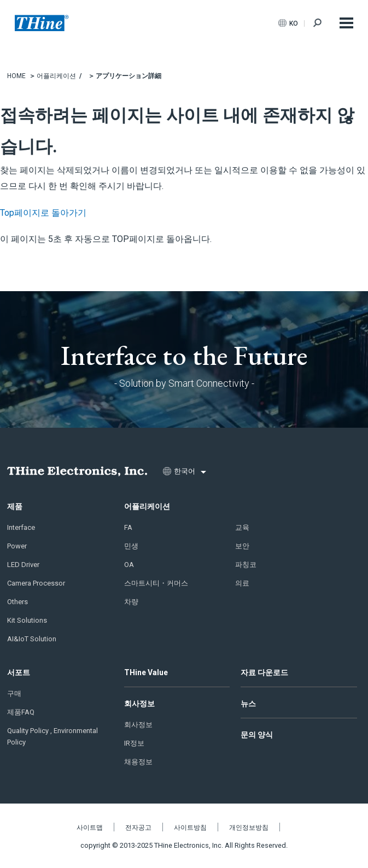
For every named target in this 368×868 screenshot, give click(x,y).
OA (129, 565)
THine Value (146, 672)
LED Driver (23, 565)
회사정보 (139, 704)
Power (17, 546)
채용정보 (138, 762)
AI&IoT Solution (32, 639)
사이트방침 (190, 828)
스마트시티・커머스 (156, 583)
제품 (15, 506)
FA (128, 527)
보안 (242, 546)
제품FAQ (21, 712)
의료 (242, 583)
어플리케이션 (147, 506)
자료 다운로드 (264, 672)
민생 (131, 546)
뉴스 (248, 704)
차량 (131, 602)
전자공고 (138, 828)
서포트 (19, 672)
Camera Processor (36, 583)
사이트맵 (90, 828)
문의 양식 (257, 735)
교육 (242, 527)
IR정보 (134, 743)
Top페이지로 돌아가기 (43, 213)
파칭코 (246, 565)
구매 (14, 693)
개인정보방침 (249, 828)
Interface (21, 527)
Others (17, 602)
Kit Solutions (27, 620)
